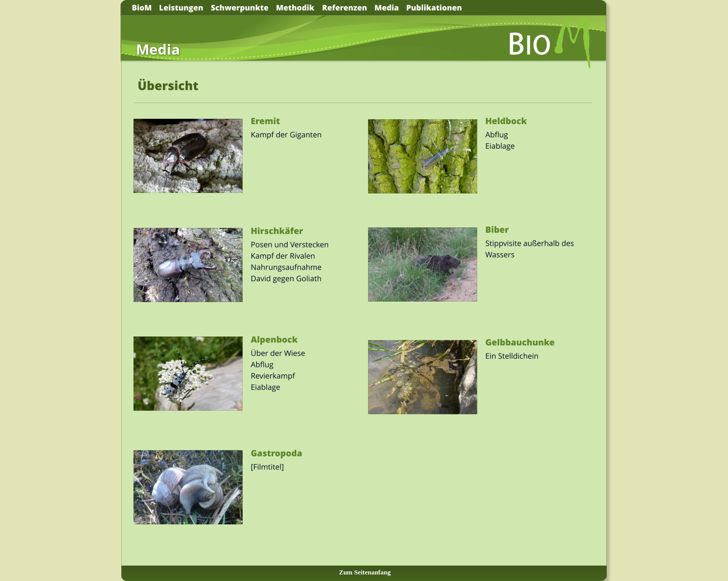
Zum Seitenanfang (365, 572)
